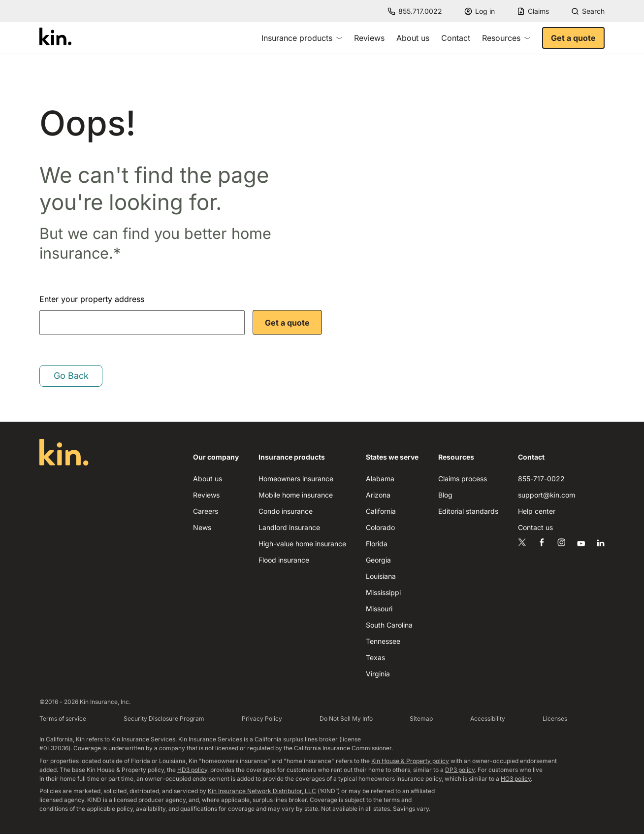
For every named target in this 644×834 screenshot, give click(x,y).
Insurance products (302, 38)
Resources (506, 38)
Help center (537, 511)
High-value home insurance (302, 544)
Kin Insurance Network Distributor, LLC (262, 791)
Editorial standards (468, 511)
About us (413, 38)
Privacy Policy (262, 718)
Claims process (463, 479)
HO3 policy (516, 779)
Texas (375, 657)
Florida (377, 544)
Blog (445, 495)
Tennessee (383, 641)
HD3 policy (192, 770)
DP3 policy (460, 770)
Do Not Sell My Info (346, 718)
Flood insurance (284, 560)
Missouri (379, 609)
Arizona (378, 495)
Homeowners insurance (296, 479)
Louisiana (381, 576)
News (202, 527)
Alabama (380, 479)
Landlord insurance (289, 527)
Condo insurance (286, 511)
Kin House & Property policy (410, 761)
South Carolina (389, 625)
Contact (456, 38)
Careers (206, 511)
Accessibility (488, 718)
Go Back (71, 376)
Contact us (535, 527)
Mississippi (383, 592)
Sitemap (421, 718)
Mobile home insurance (296, 495)
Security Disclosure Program (164, 718)
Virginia (378, 674)
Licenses (555, 718)
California (381, 511)
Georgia (378, 560)
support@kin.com (547, 495)
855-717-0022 (541, 479)
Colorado (380, 527)
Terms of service (63, 718)
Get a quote (573, 38)
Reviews (369, 38)
